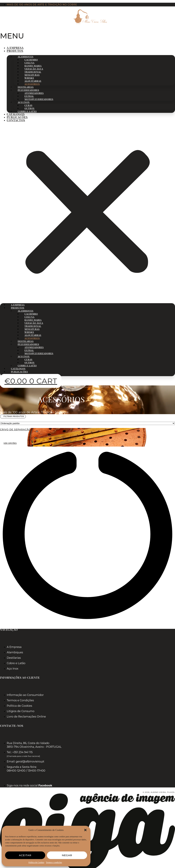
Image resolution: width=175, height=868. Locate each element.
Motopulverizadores (39, 99)
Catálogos (16, 114)
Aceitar (25, 855)
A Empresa (15, 48)
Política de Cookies (36, 862)
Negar (67, 855)
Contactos (16, 120)
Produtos (15, 51)
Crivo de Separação (15, 430)
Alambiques (84, 387)
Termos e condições (54, 862)
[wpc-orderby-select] (87, 423)
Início (70, 387)
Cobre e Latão (27, 111)
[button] (85, 830)
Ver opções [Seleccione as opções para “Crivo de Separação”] (10, 443)
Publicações (17, 117)
